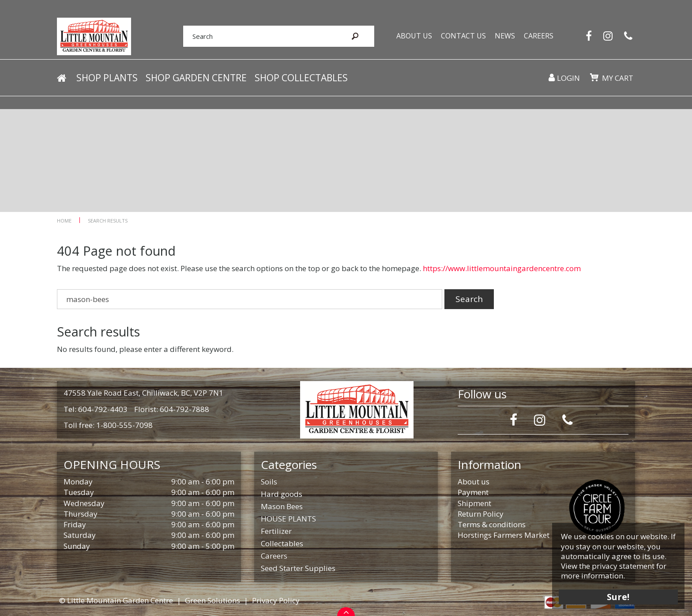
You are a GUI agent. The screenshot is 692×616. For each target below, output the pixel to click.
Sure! (617, 595)
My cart (617, 79)
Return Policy (481, 514)
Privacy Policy (276, 600)
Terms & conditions (492, 524)
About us (474, 482)
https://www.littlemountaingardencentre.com (502, 268)
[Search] (257, 37)
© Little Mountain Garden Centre (116, 600)
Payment (473, 492)
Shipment (474, 503)
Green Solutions (212, 600)
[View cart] (594, 79)
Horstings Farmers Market (504, 535)
